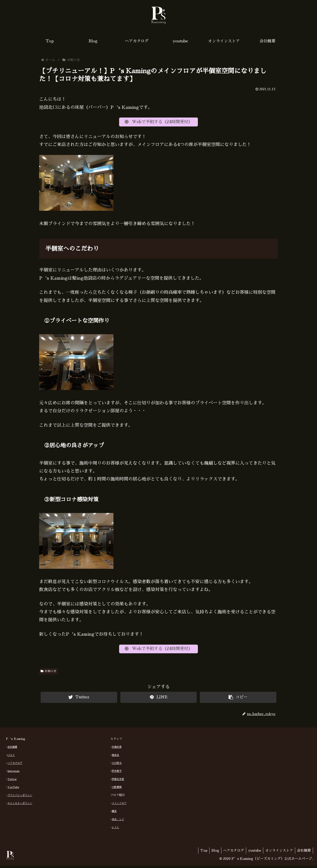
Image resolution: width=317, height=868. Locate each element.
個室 (114, 813)
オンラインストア (277, 853)
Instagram (13, 773)
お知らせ (49, 673)
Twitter (12, 781)
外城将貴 (117, 749)
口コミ (11, 757)
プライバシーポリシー (20, 797)
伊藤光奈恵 (118, 781)
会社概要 (12, 749)
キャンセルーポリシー (20, 806)
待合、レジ (118, 822)
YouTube (13, 789)
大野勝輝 (117, 789)
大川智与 (117, 765)
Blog (210, 853)
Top (198, 853)
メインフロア (119, 806)
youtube (252, 853)
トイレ (115, 830)
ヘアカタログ (15, 765)
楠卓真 (115, 757)
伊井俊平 (117, 773)
